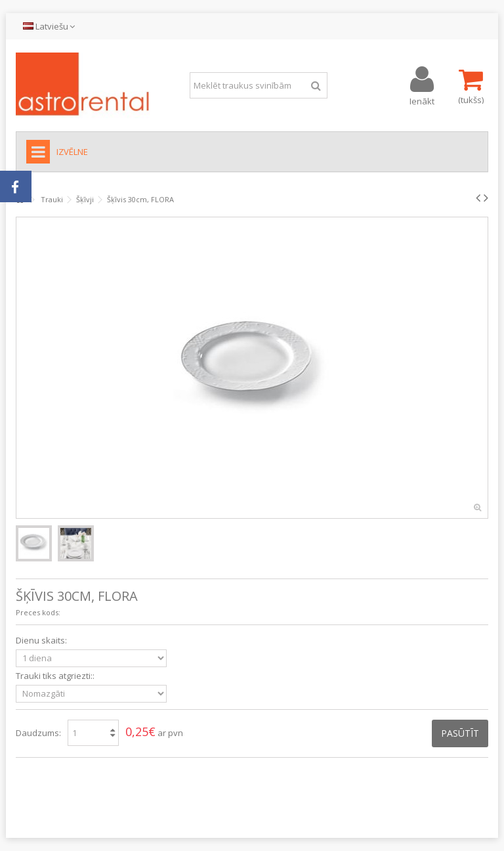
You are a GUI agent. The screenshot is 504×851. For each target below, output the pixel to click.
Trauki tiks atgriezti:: (56, 676)
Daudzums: (38, 733)
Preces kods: (38, 612)
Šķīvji (85, 199)
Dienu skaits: (42, 641)
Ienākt (422, 100)
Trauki (52, 199)
